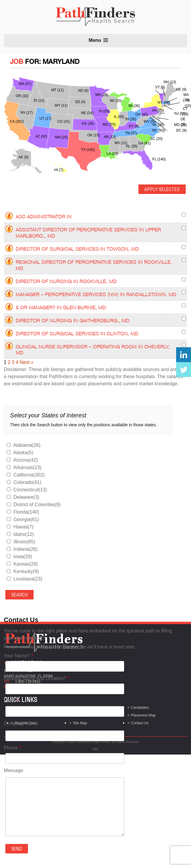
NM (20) (61, 137)
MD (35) (180, 125)
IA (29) (104, 111)
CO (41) (64, 121)
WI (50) (116, 101)
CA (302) (17, 121)
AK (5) (23, 157)
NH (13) (170, 82)
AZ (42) (41, 136)
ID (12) (39, 100)
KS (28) (88, 124)
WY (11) (61, 105)
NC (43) (159, 130)
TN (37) (131, 133)
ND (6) (83, 91)
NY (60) (164, 102)
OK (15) (94, 135)
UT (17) (45, 119)
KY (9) (134, 126)
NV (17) (27, 113)
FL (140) (159, 159)
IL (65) (119, 117)
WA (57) (25, 84)
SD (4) (80, 102)
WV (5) (149, 121)
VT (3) (160, 87)
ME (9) (181, 89)
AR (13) (110, 137)
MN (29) (102, 95)
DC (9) (181, 130)
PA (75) (158, 111)
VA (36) (158, 125)
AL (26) (132, 146)
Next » (26, 362)
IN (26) (131, 119)
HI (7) (59, 170)
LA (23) (112, 154)
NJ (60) (180, 113)
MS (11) (121, 143)
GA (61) (145, 143)
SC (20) (156, 139)
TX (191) (88, 150)
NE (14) (87, 113)
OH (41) (142, 114)
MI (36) (134, 106)
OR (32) (22, 96)
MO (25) (109, 124)
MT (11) (58, 90)
